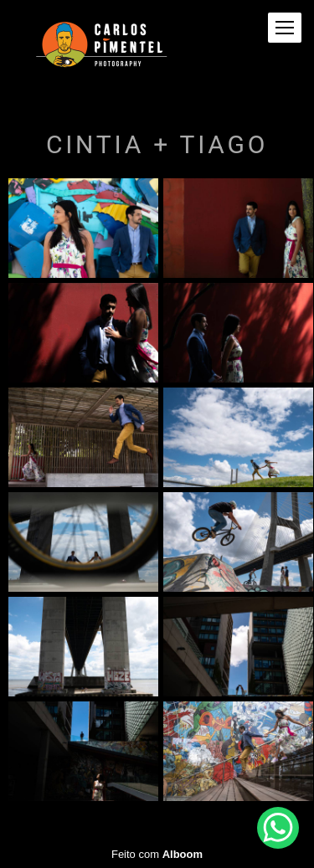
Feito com (157, 854)
